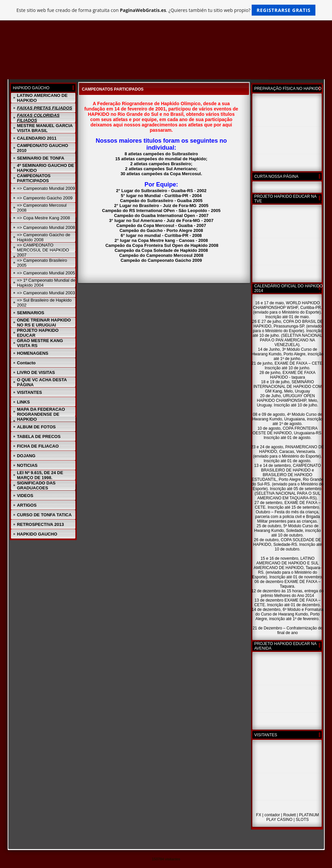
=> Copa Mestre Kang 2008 (43, 218)
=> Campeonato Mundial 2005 (46, 273)
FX (258, 815)
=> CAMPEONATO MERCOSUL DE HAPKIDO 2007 (43, 250)
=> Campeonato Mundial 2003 (46, 293)
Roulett (290, 815)
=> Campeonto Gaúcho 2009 (45, 198)
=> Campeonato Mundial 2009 (46, 188)
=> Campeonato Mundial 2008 (46, 227)
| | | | (287, 815)
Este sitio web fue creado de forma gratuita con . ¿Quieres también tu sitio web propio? (166, 10)
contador (272, 815)
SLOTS (302, 820)
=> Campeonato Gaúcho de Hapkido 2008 (43, 237)
